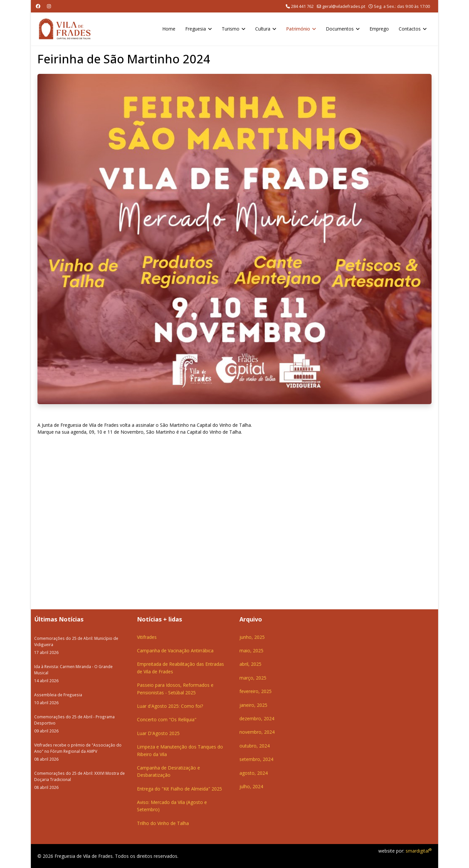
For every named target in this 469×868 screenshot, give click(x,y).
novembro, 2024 (257, 732)
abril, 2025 (250, 664)
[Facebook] (38, 6)
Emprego (379, 29)
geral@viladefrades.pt (344, 6)
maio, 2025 (251, 651)
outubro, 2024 (255, 746)
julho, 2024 (251, 786)
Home (169, 29)
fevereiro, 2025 (256, 691)
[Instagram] (49, 6)
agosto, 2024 (254, 773)
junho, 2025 (252, 637)
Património (298, 29)
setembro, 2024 (256, 759)
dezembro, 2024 (257, 718)
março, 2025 (253, 678)
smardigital (419, 851)
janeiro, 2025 (253, 705)
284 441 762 (302, 6)
